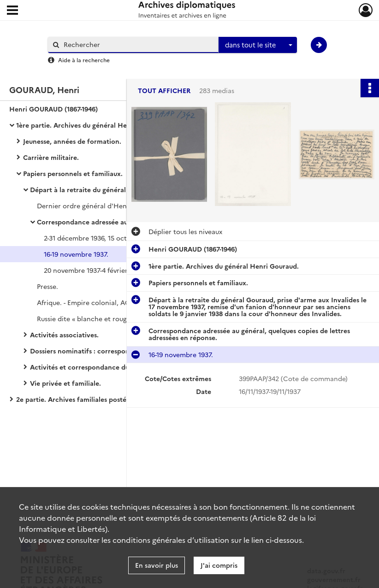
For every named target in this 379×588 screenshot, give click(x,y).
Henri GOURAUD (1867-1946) (53, 109)
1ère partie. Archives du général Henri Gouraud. (91, 125)
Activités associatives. (64, 335)
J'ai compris (219, 565)
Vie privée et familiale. (65, 383)
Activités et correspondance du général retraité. (106, 367)
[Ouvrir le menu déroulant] (12, 11)
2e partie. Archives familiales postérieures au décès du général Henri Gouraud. (108, 399)
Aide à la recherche (84, 60)
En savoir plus (157, 565)
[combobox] (258, 45)
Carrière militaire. (51, 157)
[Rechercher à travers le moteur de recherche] (138, 44)
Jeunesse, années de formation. (72, 141)
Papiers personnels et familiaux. (73, 173)
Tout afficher (164, 91)
